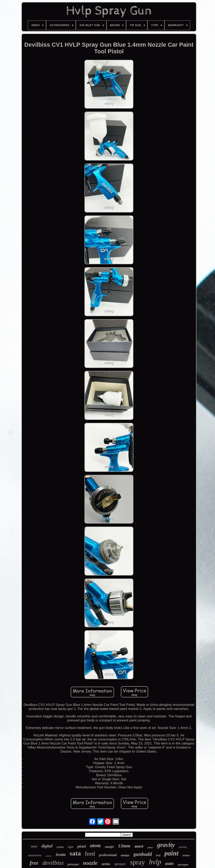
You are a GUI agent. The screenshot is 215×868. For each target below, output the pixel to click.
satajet (109, 847)
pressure (73, 864)
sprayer (120, 864)
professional (108, 855)
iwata (61, 854)
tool (158, 855)
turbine (186, 855)
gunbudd (143, 854)
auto (169, 863)
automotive (35, 855)
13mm (124, 846)
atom (95, 845)
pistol (82, 846)
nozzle (90, 863)
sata (75, 853)
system (60, 847)
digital (47, 846)
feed (90, 854)
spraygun (183, 864)
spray (137, 862)
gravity (166, 845)
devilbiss (53, 863)
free (34, 863)
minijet (125, 855)
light (71, 847)
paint (172, 853)
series (106, 864)
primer (150, 847)
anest (139, 846)
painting (183, 847)
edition (49, 856)
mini (34, 846)
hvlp (155, 862)
